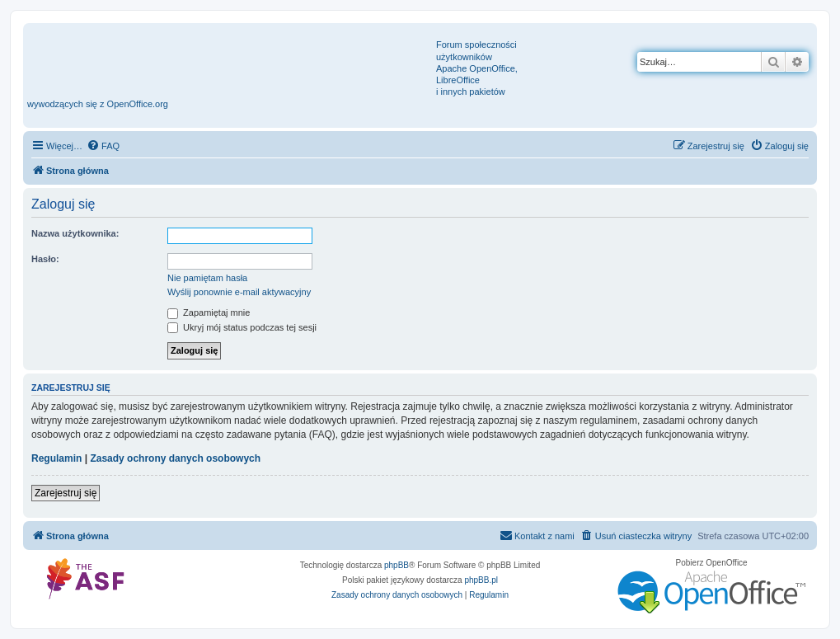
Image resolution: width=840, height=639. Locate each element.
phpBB (397, 565)
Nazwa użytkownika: (75, 233)
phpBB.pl (481, 580)
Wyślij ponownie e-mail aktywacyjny (239, 292)
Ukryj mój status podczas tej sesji (242, 327)
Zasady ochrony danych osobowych (175, 458)
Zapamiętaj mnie (209, 312)
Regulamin (56, 458)
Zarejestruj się (66, 493)
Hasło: (45, 259)
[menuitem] (103, 146)
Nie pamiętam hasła (207, 278)
